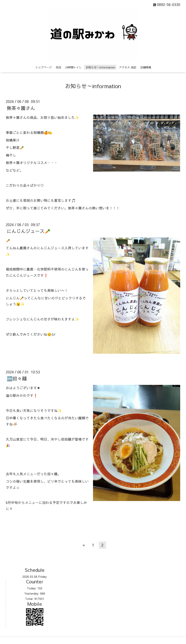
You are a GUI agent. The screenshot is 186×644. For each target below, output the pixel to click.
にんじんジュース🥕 (29, 231)
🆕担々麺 (17, 378)
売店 (58, 67)
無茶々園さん (21, 108)
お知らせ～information (100, 67)
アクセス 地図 (128, 67)
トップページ (44, 67)
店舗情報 (146, 67)
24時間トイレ (73, 67)
